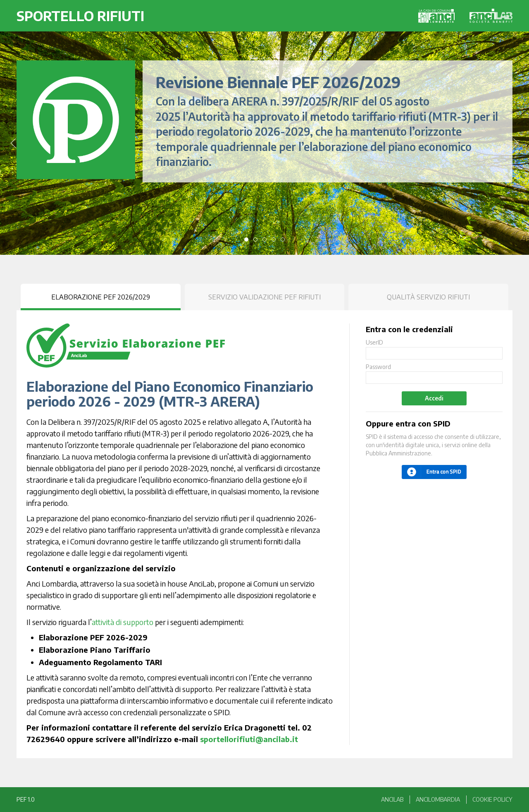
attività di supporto (123, 622)
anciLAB (392, 799)
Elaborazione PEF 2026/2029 (101, 297)
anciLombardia (438, 799)
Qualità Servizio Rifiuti (428, 297)
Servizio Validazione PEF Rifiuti (264, 297)
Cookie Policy (492, 799)
